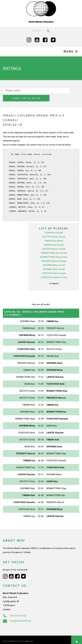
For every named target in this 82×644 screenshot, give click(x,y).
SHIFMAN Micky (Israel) (54, 257)
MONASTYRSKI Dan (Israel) (54, 245)
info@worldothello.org (17, 613)
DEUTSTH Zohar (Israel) (54, 229)
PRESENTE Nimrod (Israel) (54, 253)
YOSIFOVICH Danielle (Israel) (54, 270)
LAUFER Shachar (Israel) (54, 241)
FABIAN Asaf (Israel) (54, 237)
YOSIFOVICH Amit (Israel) (54, 266)
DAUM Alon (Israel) (54, 225)
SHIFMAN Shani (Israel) (54, 262)
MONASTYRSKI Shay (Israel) (54, 249)
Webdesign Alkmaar (21, 634)
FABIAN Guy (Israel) (54, 233)
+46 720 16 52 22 (15, 608)
